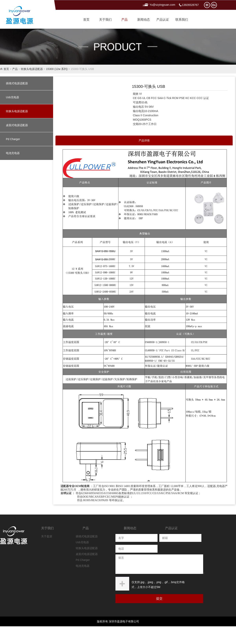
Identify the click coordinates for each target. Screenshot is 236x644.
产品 (124, 20)
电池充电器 (13, 153)
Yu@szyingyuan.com (162, 5)
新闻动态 (144, 20)
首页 (86, 20)
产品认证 (163, 20)
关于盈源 (47, 536)
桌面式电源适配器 (17, 125)
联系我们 (182, 20)
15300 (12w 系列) (57, 69)
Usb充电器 (12, 97)
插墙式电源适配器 (17, 83)
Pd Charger (13, 139)
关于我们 (105, 20)
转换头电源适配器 (32, 69)
